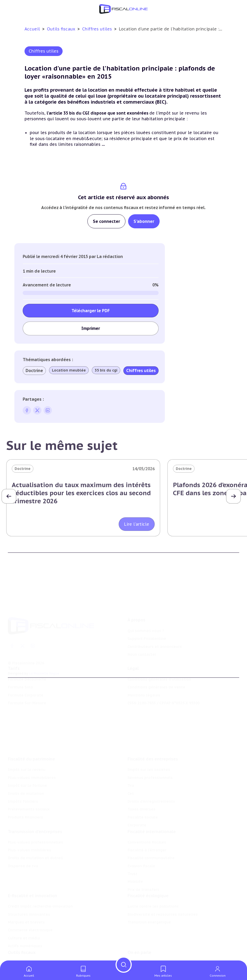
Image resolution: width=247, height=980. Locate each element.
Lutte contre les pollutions (153, 898)
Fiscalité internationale (152, 821)
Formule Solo (20, 681)
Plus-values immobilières (32, 767)
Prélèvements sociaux (29, 798)
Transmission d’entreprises (35, 821)
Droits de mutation (26, 782)
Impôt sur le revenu (27, 759)
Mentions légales (144, 689)
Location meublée (69, 370)
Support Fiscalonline (147, 630)
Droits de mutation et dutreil (35, 848)
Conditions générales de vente (156, 681)
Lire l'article (137, 524)
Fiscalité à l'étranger (147, 840)
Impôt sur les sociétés (149, 759)
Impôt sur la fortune (27, 775)
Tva (131, 775)
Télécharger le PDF (91, 311)
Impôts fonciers (23, 790)
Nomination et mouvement (153, 956)
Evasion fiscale (141, 856)
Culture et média (24, 929)
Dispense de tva (23, 856)
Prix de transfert (143, 880)
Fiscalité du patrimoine (31, 748)
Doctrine (34, 370)
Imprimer (91, 328)
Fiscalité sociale (143, 806)
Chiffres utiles (98, 29)
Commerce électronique (30, 922)
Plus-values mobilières (29, 840)
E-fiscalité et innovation (32, 887)
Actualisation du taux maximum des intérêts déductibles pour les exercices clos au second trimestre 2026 (81, 493)
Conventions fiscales (147, 832)
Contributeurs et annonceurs (155, 638)
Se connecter (106, 221)
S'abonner (144, 221)
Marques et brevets (26, 914)
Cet (131, 782)
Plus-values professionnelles (35, 832)
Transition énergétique (149, 914)
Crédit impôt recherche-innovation (40, 898)
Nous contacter (142, 645)
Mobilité (135, 872)
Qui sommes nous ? (146, 622)
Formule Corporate (26, 689)
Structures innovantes (29, 906)
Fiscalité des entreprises (153, 748)
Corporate (137, 814)
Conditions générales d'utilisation (159, 673)
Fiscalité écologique (148, 887)
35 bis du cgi (106, 370)
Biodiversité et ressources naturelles (163, 906)
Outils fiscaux (62, 29)
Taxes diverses (141, 798)
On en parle (139, 945)
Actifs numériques (25, 937)
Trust (132, 864)
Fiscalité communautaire (151, 848)
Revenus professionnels (150, 767)
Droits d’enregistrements (151, 790)
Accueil (32, 29)
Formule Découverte (27, 673)
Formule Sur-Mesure (27, 697)
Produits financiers (25, 806)
